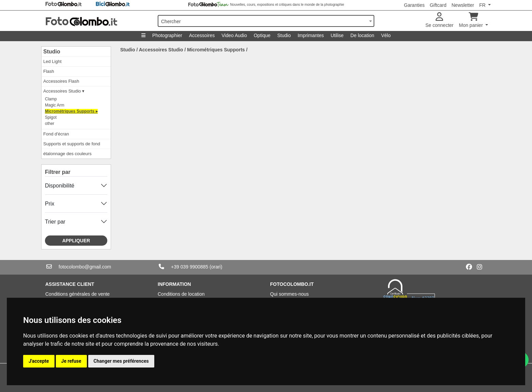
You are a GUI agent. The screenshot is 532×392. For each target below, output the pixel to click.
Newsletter (463, 5)
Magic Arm (55, 105)
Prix (50, 204)
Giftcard (438, 5)
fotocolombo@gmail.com (85, 267)
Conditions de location (181, 294)
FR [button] (483, 5)
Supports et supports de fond (72, 144)
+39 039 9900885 (190, 267)
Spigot (51, 117)
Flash (49, 71)
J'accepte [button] (39, 361)
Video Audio (234, 35)
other (50, 124)
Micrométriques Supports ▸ (71, 111)
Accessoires (202, 35)
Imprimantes (311, 35)
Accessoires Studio (161, 50)
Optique (262, 35)
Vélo (386, 35)
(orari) (216, 267)
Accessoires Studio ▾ (64, 91)
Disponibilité (60, 186)
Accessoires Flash (61, 81)
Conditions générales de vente (77, 294)
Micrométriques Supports (216, 50)
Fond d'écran (56, 134)
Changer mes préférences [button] (121, 361)
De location (362, 35)
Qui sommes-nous (290, 294)
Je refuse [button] (71, 361)
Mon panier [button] (472, 20)
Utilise (337, 35)
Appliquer (76, 241)
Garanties (414, 5)
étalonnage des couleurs (67, 154)
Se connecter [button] (440, 20)
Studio (284, 35)
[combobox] (266, 21)
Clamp (51, 99)
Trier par (55, 222)
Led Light (52, 61)
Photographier (167, 35)
